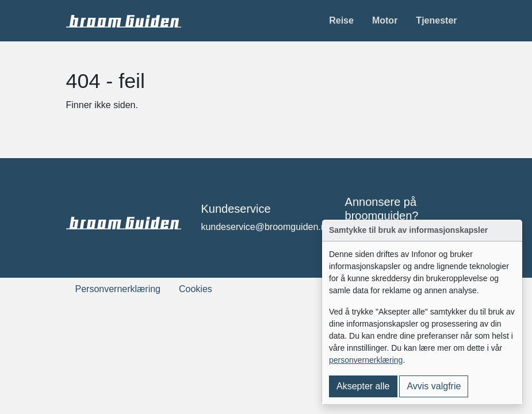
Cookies (196, 289)
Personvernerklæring (118, 289)
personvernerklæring (366, 360)
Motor (385, 20)
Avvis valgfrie (434, 386)
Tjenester (436, 20)
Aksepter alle (363, 386)
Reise (341, 20)
